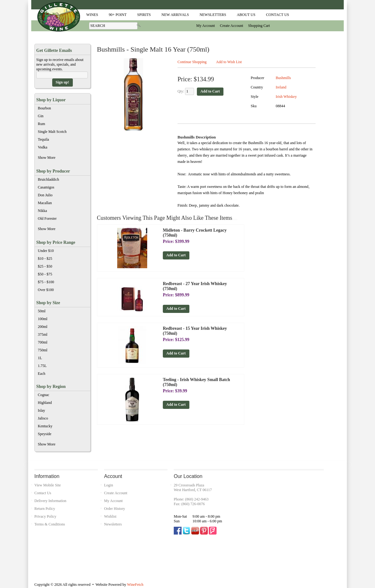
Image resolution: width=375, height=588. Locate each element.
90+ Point (116, 15)
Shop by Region (51, 387)
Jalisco (43, 418)
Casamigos (46, 187)
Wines (91, 15)
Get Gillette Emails (54, 50)
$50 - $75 (45, 274)
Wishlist (110, 516)
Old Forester (47, 219)
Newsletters (213, 15)
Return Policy (45, 509)
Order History (115, 509)
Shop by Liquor (51, 100)
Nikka (42, 211)
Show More (62, 158)
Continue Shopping (192, 62)
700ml (43, 342)
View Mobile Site (48, 485)
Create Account (232, 26)
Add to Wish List (229, 62)
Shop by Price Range (56, 242)
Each (42, 374)
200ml (43, 327)
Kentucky (45, 426)
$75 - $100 (46, 282)
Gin (41, 116)
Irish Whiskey (286, 97)
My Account (206, 26)
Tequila (43, 139)
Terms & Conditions (50, 524)
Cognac (44, 395)
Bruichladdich (48, 179)
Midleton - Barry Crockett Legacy (195, 233)
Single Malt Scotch (52, 132)
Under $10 (46, 251)
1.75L (42, 366)
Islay (41, 410)
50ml (42, 311)
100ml (43, 319)
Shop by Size (48, 303)
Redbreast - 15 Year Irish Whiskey (195, 331)
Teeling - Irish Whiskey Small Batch (196, 382)
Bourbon (44, 108)
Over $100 (46, 290)
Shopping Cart (259, 26)
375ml (43, 334)
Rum (41, 124)
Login (109, 485)
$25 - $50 (45, 266)
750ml (43, 350)
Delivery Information (50, 501)
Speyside (45, 434)
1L (40, 358)
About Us (245, 15)
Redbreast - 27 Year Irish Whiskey (195, 286)
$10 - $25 (45, 259)
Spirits (142, 15)
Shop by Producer (53, 171)
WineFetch (135, 585)
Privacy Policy (45, 516)
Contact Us (277, 15)
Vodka (42, 147)
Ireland (281, 87)
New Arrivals (175, 15)
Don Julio (45, 195)
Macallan (45, 203)
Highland (45, 403)
